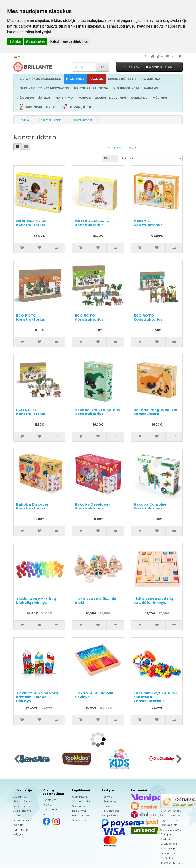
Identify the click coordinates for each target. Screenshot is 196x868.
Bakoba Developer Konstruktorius (92, 506)
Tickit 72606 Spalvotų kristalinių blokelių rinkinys (37, 697)
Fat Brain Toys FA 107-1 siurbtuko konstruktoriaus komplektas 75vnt (155, 699)
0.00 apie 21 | (149, 67)
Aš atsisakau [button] (36, 41)
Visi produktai (81, 801)
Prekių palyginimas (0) (120, 147)
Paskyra (107, 796)
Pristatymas (22, 806)
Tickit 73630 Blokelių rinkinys (95, 695)
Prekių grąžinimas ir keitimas (52, 809)
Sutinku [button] (15, 41)
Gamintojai (80, 796)
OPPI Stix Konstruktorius (148, 223)
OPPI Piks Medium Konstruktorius (92, 223)
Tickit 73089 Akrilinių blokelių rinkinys (36, 601)
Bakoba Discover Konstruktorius (32, 506)
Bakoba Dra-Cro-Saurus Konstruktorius (97, 412)
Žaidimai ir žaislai (51, 120)
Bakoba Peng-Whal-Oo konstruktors (155, 412)
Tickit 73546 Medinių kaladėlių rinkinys (153, 601)
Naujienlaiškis (111, 815)
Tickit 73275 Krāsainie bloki (95, 601)
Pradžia (24, 120)
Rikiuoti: (110, 158)
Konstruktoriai (82, 120)
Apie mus (20, 796)
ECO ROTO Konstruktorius (31, 317)
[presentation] (17, 759)
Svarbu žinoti (22, 801)
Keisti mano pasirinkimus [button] (69, 41)
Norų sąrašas (110, 811)
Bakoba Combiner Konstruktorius (151, 506)
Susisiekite (49, 800)
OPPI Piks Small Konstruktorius (31, 223)
